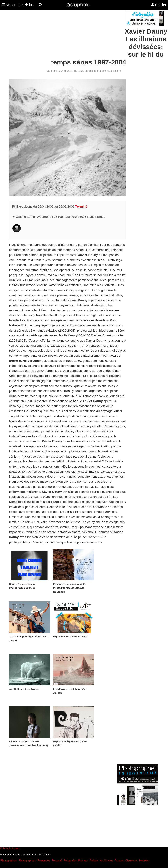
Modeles (144, 861)
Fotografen (70, 861)
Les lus (26, 5)
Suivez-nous (45, 855)
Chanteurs (131, 861)
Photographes (9, 861)
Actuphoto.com (11, 848)
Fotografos (44, 861)
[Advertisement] (64, 34)
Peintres (83, 861)
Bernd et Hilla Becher (25, 361)
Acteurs (119, 861)
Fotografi (57, 861)
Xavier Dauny (88, 255)
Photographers (27, 861)
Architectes (107, 861)
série (20, 330)
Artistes (94, 861)
